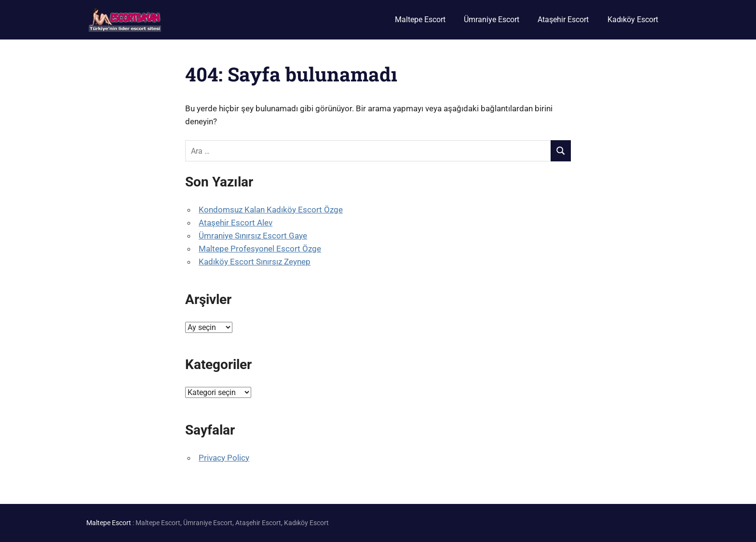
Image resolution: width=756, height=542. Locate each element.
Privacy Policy (224, 458)
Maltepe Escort (420, 20)
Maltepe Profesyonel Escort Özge (260, 249)
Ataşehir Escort (563, 20)
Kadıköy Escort (633, 20)
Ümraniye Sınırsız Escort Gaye (253, 236)
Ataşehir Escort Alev (236, 223)
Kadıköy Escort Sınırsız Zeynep (255, 262)
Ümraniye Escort (492, 20)
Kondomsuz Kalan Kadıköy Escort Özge (271, 210)
